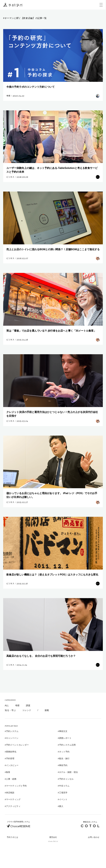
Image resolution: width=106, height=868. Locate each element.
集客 (8, 772)
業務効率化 (11, 752)
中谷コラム (64, 786)
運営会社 (53, 837)
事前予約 (63, 765)
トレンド (27, 710)
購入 (61, 806)
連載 (47, 710)
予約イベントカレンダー (17, 745)
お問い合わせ (94, 837)
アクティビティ (13, 806)
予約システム (12, 731)
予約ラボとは (12, 837)
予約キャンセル (66, 779)
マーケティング (13, 799)
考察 (17, 705)
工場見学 (63, 793)
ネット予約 (64, 752)
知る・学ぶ (10, 710)
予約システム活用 (67, 745)
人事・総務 (11, 779)
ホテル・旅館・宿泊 (68, 772)
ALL (7, 705)
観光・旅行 (64, 759)
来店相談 (10, 793)
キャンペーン (12, 738)
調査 (28, 705)
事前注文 (63, 731)
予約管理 (10, 759)
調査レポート (65, 738)
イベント (63, 799)
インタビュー (12, 765)
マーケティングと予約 (16, 786)
